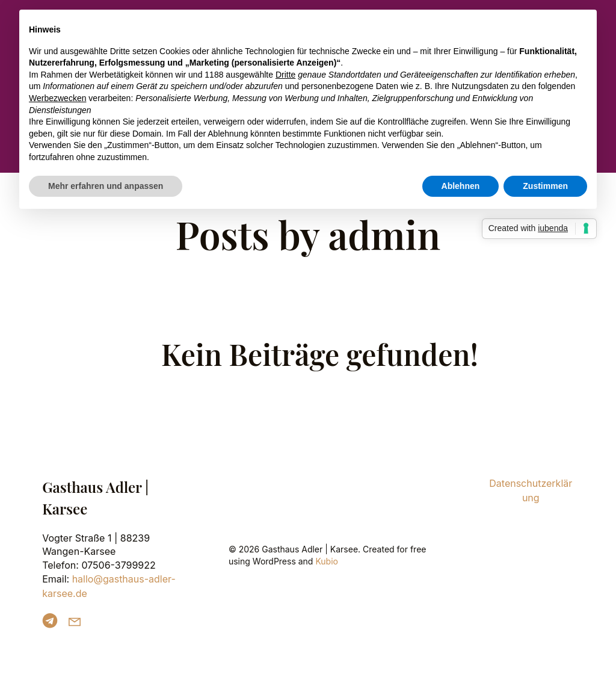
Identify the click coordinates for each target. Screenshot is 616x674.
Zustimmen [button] (545, 186)
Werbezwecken (57, 98)
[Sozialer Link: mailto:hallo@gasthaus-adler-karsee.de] (79, 621)
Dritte (285, 75)
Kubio (327, 561)
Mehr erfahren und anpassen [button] (106, 186)
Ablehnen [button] (461, 186)
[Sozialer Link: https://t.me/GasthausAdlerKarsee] (54, 621)
